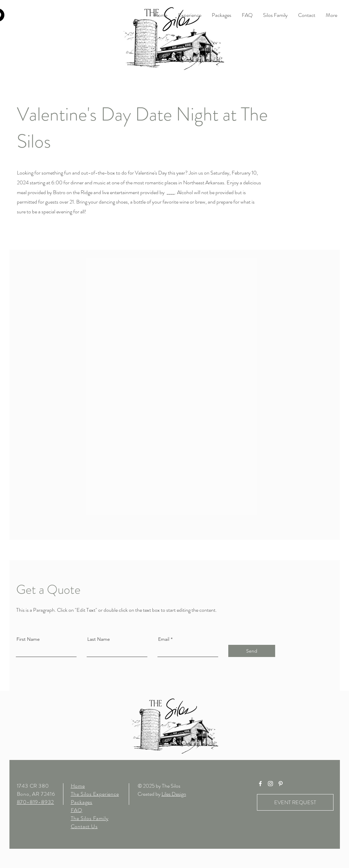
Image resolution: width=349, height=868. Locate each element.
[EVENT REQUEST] (295, 802)
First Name (28, 639)
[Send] (252, 651)
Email (164, 639)
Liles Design (174, 794)
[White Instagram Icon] (270, 784)
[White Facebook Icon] (260, 784)
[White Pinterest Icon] (281, 784)
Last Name (99, 639)
